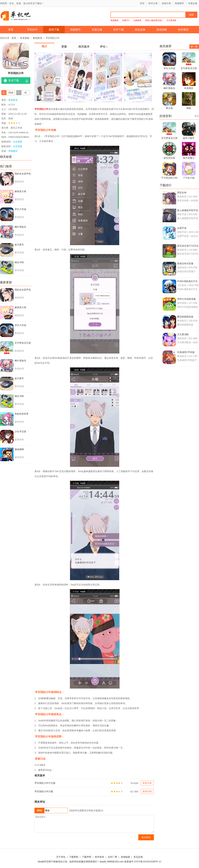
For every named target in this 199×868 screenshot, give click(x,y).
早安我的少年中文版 (45, 783)
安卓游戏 (25, 38)
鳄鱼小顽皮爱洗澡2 (154, 20)
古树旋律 (137, 20)
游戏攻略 (162, 30)
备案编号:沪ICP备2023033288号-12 (143, 862)
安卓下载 (14, 80)
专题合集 (193, 3)
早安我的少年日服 (44, 791)
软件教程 (183, 30)
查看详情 (147, 783)
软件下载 (119, 30)
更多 (197, 116)
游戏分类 (166, 3)
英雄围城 (114, 20)
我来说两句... (94, 824)
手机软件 (32, 30)
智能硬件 (179, 3)
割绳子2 (126, 20)
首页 (142, 3)
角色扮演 (37, 38)
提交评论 (146, 837)
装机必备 (140, 30)
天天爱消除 (171, 20)
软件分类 (153, 3)
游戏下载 (54, 30)
